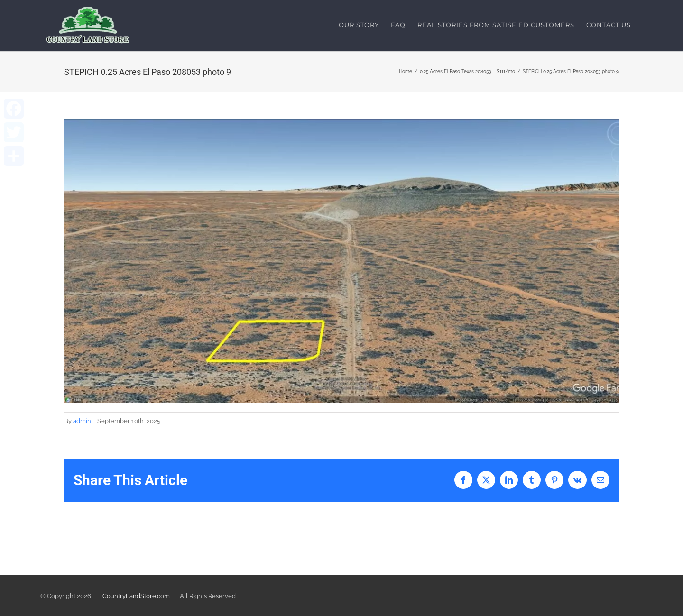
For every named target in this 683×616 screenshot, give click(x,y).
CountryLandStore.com (136, 596)
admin (82, 421)
